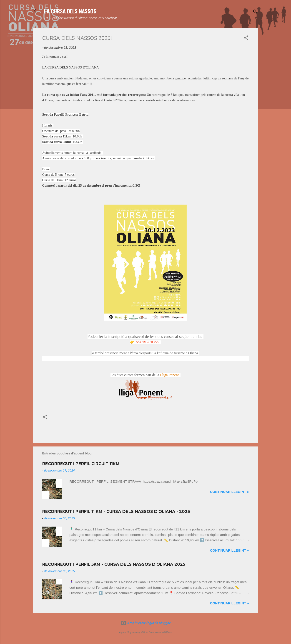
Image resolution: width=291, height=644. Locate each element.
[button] (246, 39)
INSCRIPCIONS (147, 342)
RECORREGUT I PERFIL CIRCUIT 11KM (81, 464)
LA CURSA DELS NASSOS (70, 11)
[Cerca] (255, 12)
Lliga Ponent (169, 375)
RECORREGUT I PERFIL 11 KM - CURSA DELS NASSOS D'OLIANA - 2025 (116, 512)
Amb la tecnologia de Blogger (146, 623)
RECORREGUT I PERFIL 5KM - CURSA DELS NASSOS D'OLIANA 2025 (114, 564)
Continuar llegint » (230, 492)
